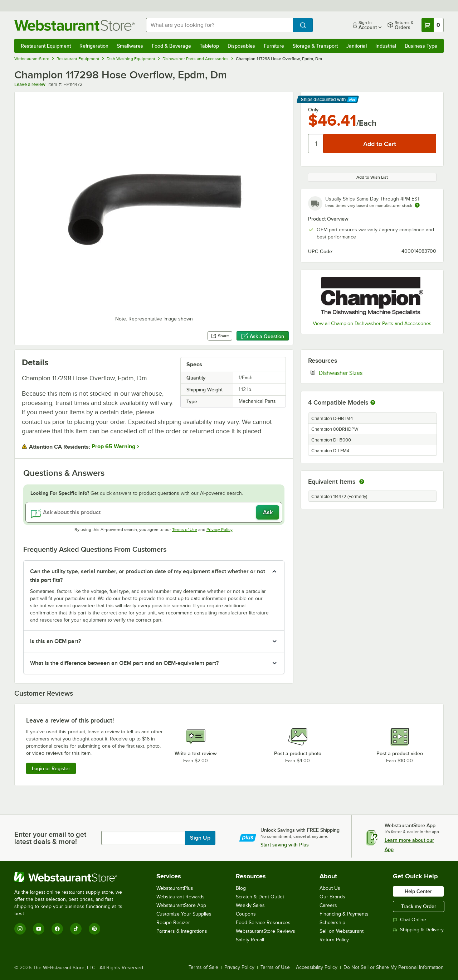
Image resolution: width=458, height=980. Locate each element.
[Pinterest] (94, 929)
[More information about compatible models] (373, 403)
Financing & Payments (344, 914)
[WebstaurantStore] (73, 877)
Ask (268, 512)
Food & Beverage (171, 46)
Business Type (421, 46)
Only (313, 110)
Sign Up (200, 838)
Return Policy (334, 940)
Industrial (386, 46)
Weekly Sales (250, 905)
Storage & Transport (315, 46)
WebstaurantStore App (181, 905)
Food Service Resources (263, 923)
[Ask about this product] (154, 512)
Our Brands (332, 897)
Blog (241, 888)
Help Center (418, 891)
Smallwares (130, 46)
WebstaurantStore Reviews (265, 931)
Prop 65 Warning (113, 446)
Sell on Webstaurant (342, 931)
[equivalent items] (362, 482)
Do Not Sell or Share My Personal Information (394, 967)
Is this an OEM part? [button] (55, 641)
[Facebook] (57, 929)
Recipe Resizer (173, 923)
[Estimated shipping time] (417, 205)
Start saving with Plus (285, 845)
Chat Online (410, 920)
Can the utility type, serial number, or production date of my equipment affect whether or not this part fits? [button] (148, 576)
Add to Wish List (372, 177)
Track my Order (419, 906)
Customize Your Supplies (184, 914)
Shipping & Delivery (418, 930)
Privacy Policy (220, 530)
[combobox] (220, 25)
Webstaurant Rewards (181, 897)
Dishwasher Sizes (362, 373)
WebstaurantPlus (175, 888)
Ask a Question (263, 336)
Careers (328, 905)
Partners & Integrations (182, 931)
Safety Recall (250, 940)
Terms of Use (185, 530)
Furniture (274, 46)
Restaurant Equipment (46, 46)
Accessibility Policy (317, 967)
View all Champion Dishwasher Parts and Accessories (372, 324)
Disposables (241, 46)
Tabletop (209, 46)
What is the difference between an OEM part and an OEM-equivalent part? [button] (124, 663)
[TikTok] (76, 929)
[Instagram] (20, 929)
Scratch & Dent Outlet (260, 897)
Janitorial (357, 46)
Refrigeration (94, 46)
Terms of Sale (203, 967)
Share (220, 336)
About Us (330, 888)
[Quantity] (316, 144)
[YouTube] (39, 929)
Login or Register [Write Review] (51, 768)
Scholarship (332, 923)
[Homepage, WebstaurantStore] (74, 25)
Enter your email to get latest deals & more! (50, 838)
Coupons (246, 914)
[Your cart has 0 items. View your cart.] (433, 25)
